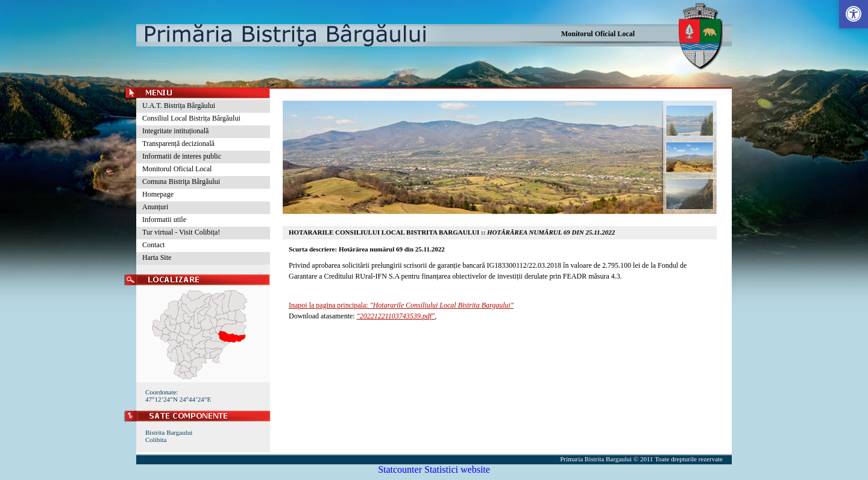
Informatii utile (164, 219)
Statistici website (457, 469)
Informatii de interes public (182, 156)
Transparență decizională (178, 144)
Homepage (158, 194)
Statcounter (400, 469)
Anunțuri (155, 207)
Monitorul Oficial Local (598, 34)
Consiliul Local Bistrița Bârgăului (191, 118)
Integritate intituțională (175, 131)
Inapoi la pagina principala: (401, 305)
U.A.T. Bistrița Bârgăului (179, 106)
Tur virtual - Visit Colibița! (181, 232)
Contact (153, 245)
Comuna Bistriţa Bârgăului (181, 182)
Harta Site (157, 257)
